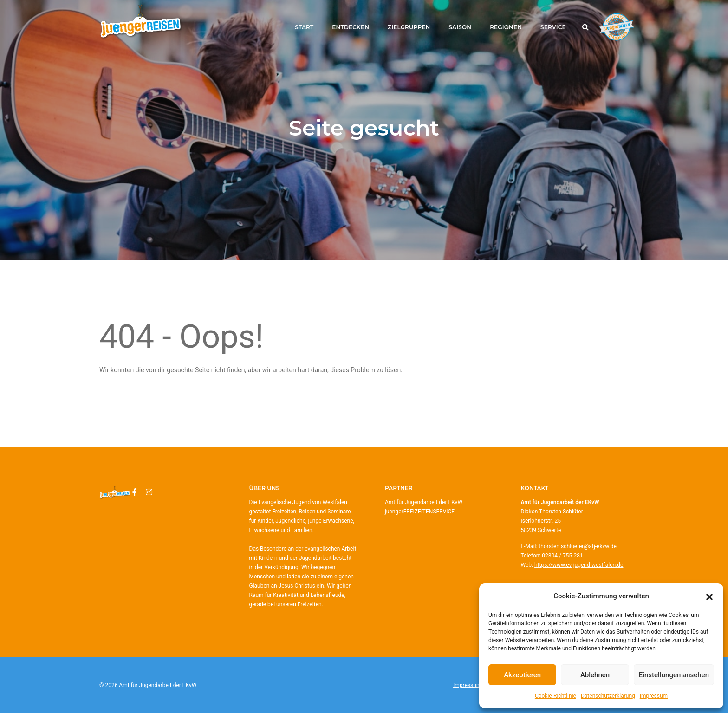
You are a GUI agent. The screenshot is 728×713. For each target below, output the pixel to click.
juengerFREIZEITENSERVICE (420, 512)
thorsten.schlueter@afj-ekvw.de (578, 546)
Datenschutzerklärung (608, 696)
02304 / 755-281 (562, 556)
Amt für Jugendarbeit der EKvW (424, 502)
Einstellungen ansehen (674, 675)
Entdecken (341, 19)
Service (543, 19)
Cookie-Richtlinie (556, 696)
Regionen (496, 19)
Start (294, 19)
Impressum (654, 696)
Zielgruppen (399, 19)
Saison (450, 19)
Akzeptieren (522, 675)
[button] (709, 596)
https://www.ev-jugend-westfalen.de (579, 565)
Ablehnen (595, 675)
